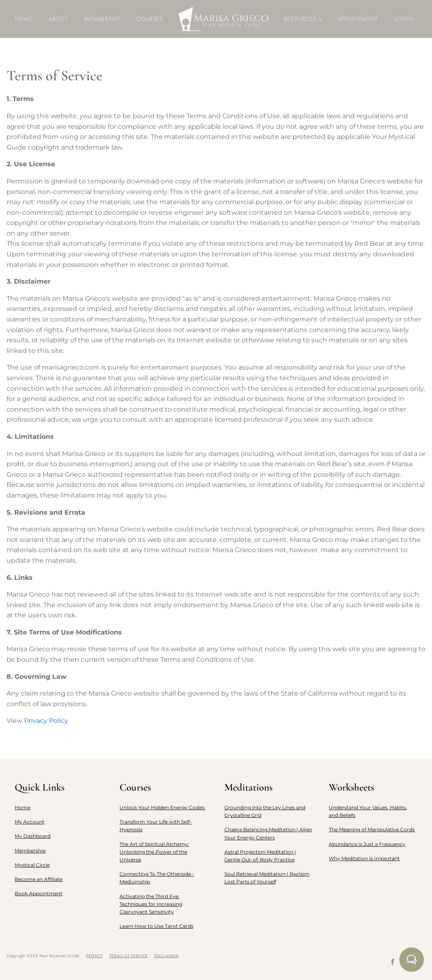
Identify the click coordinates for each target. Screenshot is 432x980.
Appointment (358, 19)
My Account (30, 822)
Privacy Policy (46, 721)
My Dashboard (33, 836)
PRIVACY (94, 956)
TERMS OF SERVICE (128, 956)
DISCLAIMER (166, 956)
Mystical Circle (32, 865)
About (58, 19)
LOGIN (404, 19)
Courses (150, 19)
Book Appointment (39, 893)
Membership (102, 19)
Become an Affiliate (39, 879)
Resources (300, 19)
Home (24, 19)
